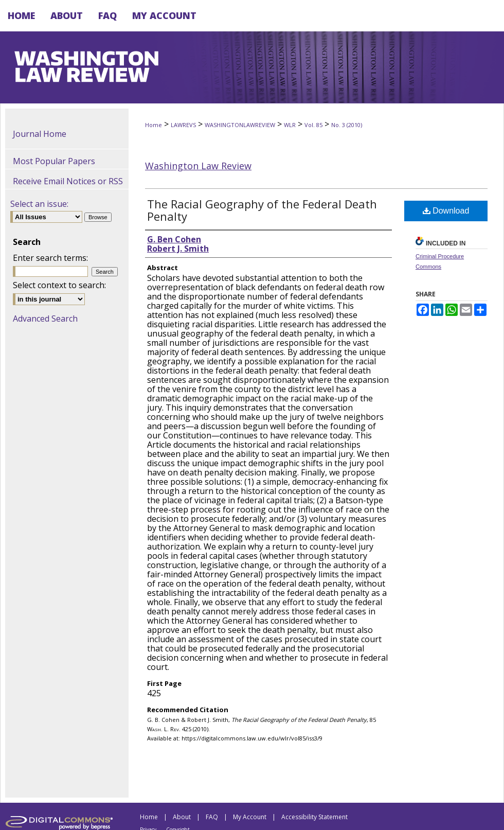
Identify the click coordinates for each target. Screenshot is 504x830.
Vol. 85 (313, 125)
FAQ (212, 817)
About (182, 817)
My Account (250, 817)
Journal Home (40, 134)
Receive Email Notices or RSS (68, 181)
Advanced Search (45, 319)
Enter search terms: (50, 258)
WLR (290, 125)
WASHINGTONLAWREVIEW (240, 125)
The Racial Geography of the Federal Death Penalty (262, 210)
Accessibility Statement (314, 817)
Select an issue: (39, 204)
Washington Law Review (198, 166)
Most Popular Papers (54, 161)
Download (446, 211)
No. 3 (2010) (347, 125)
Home (154, 125)
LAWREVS (183, 125)
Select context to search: (59, 285)
